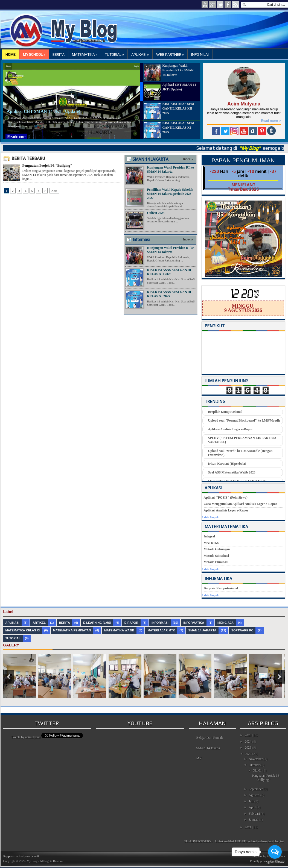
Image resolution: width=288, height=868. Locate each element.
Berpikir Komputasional (225, 412)
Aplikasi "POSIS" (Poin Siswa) (226, 498)
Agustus (254, 795)
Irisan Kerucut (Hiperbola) (227, 464)
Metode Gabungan (217, 549)
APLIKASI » (140, 54)
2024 (248, 742)
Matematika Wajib (119, 630)
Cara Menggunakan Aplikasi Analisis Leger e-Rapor (241, 504)
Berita (65, 623)
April (252, 807)
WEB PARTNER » (170, 54)
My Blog (32, 861)
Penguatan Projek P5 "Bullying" (47, 165)
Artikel (39, 623)
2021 (248, 827)
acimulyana (23, 856)
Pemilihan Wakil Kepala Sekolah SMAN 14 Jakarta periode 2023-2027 (170, 194)
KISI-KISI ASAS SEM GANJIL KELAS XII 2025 (170, 272)
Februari (255, 814)
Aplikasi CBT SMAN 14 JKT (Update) (44, 111)
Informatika (194, 623)
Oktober (254, 765)
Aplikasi (12, 623)
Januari (254, 820)
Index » (188, 159)
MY (199, 758)
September (256, 789)
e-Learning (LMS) (97, 623)
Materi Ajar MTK (161, 630)
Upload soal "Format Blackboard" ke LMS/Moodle (244, 420)
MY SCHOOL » (34, 54)
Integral (209, 536)
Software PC (242, 630)
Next (54, 191)
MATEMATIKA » (85, 54)
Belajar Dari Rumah (210, 738)
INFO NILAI (200, 54)
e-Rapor (131, 623)
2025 (248, 735)
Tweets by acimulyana (26, 737)
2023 (248, 748)
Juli (251, 801)
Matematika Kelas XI (23, 630)
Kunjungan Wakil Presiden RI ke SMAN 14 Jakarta (171, 170)
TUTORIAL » (114, 54)
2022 (248, 754)
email (36, 856)
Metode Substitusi (216, 556)
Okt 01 (258, 770)
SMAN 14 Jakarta (208, 748)
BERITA (59, 54)
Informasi (141, 239)
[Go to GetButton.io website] (275, 862)
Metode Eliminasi (216, 562)
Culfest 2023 (156, 213)
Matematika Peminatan (72, 630)
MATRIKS (211, 543)
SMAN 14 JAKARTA (151, 159)
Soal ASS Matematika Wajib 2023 (232, 472)
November (256, 759)
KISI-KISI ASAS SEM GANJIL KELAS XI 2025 (170, 294)
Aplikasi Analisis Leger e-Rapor (230, 429)
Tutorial (13, 638)
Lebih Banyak (211, 517)
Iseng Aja (226, 623)
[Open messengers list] (275, 852)
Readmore (16, 137)
